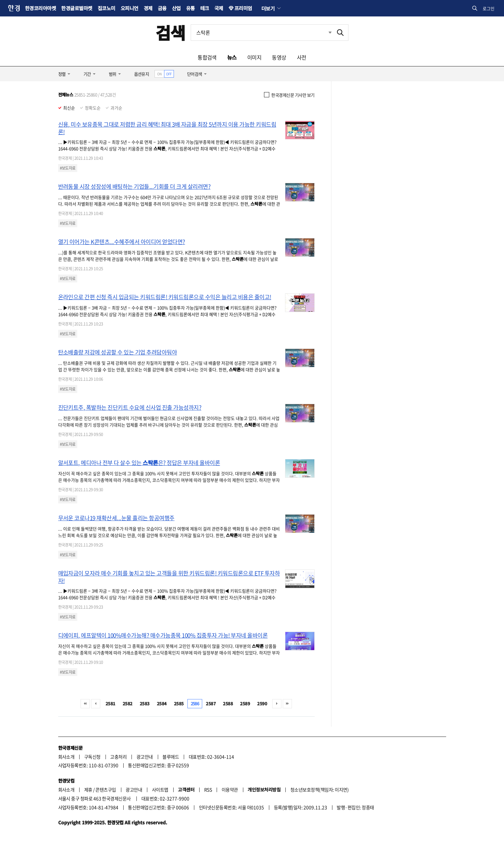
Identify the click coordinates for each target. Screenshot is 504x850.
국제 (219, 8)
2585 (179, 704)
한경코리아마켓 (40, 8)
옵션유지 (142, 74)
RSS (208, 789)
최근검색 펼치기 (330, 32)
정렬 (62, 74)
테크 (205, 8)
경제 (148, 8)
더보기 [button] (268, 8)
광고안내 (145, 757)
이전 (96, 704)
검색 (170, 32)
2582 (128, 704)
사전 (302, 57)
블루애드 (171, 757)
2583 (145, 704)
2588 (228, 704)
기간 (87, 74)
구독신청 (92, 757)
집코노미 (107, 8)
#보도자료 (68, 168)
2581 (110, 704)
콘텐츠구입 (106, 789)
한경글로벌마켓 (77, 8)
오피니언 (130, 8)
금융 (162, 8)
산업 (176, 8)
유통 (191, 8)
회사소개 (66, 757)
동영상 (279, 57)
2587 (211, 704)
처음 (85, 704)
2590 (262, 704)
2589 (245, 704)
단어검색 (195, 74)
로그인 (489, 8)
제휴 (88, 789)
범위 (113, 74)
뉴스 (232, 57)
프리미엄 (243, 8)
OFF (169, 74)
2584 (162, 704)
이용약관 (230, 789)
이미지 (254, 57)
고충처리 (118, 757)
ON (159, 74)
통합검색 (207, 57)
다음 (277, 704)
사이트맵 (160, 789)
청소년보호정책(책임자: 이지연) (319, 789)
